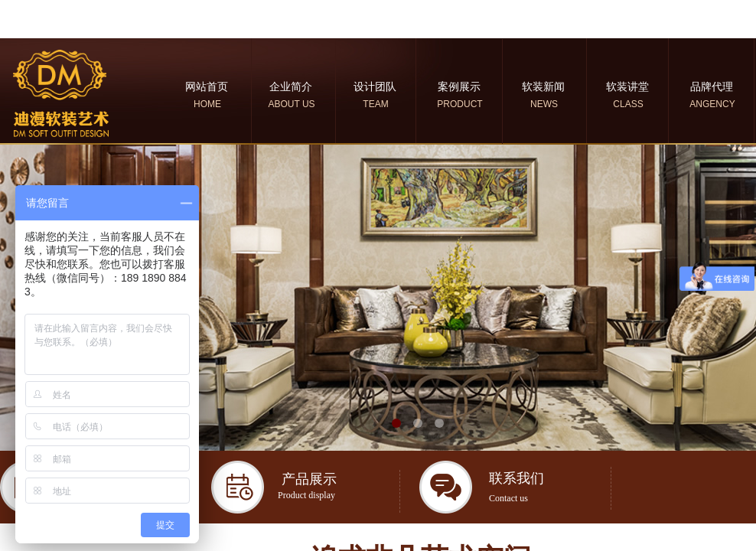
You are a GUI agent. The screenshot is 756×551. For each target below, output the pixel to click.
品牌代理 (712, 86)
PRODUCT (459, 104)
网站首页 (207, 86)
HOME (207, 104)
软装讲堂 (627, 86)
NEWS (544, 104)
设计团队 (375, 86)
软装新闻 (543, 86)
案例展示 (459, 86)
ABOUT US (291, 104)
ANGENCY (712, 104)
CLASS (628, 104)
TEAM (375, 104)
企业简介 (291, 86)
